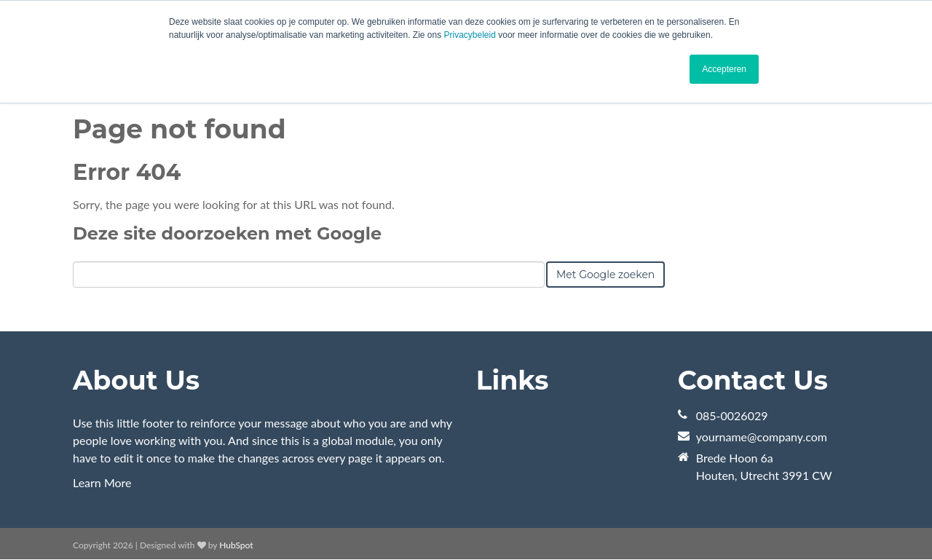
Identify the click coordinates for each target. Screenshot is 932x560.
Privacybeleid (470, 35)
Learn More (102, 482)
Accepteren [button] (724, 69)
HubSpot (236, 545)
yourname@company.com (762, 437)
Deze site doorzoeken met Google (227, 233)
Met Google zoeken (605, 275)
